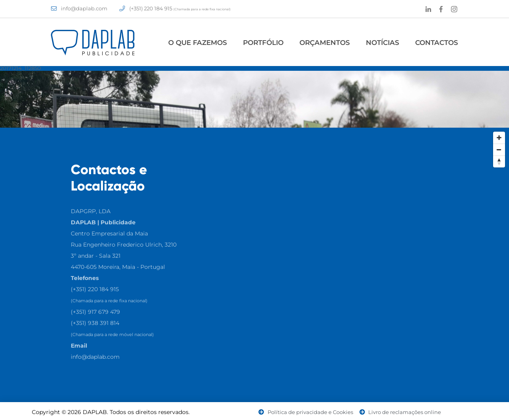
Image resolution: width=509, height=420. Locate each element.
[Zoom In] (499, 138)
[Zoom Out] (499, 150)
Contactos (437, 43)
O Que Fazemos (198, 43)
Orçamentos (325, 43)
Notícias (383, 43)
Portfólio (263, 43)
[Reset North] (499, 161)
